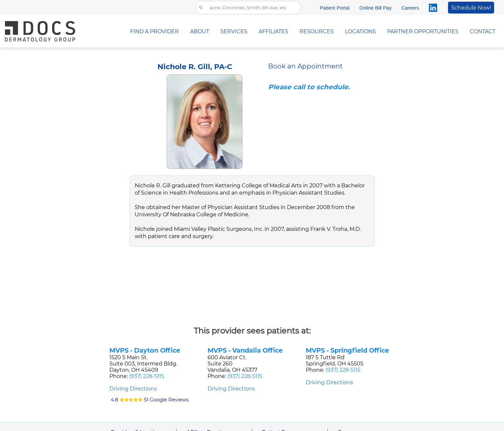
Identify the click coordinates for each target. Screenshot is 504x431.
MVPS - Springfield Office (347, 350)
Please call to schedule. (309, 87)
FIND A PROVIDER (154, 31)
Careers (410, 8)
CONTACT (483, 31)
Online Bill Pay (376, 8)
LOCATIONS (360, 31)
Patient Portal (335, 8)
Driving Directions (133, 389)
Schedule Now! (471, 8)
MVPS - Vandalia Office (245, 350)
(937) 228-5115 (147, 376)
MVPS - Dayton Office (145, 350)
